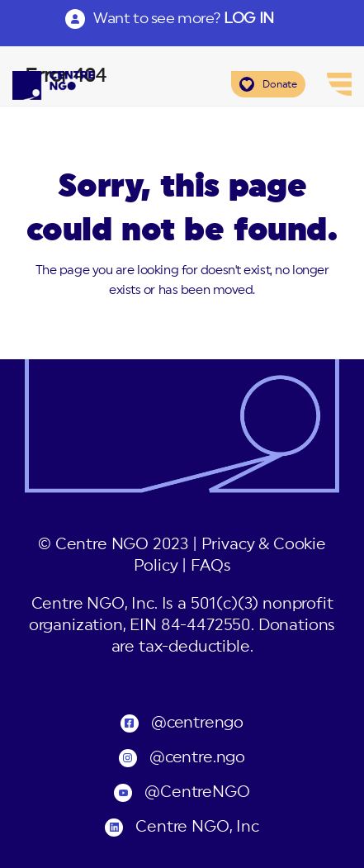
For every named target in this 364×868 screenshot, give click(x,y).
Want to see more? (183, 18)
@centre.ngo (197, 758)
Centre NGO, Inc (197, 827)
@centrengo (197, 723)
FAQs (210, 566)
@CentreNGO (197, 792)
